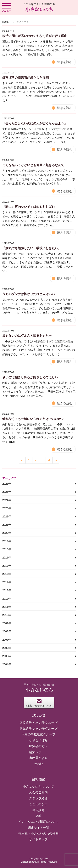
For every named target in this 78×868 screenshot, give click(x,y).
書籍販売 (38, 810)
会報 (38, 816)
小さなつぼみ (38, 740)
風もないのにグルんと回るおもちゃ (27, 336)
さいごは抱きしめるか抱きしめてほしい (30, 377)
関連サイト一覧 (38, 828)
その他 (38, 764)
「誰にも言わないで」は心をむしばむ (29, 207)
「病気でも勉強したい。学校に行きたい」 (32, 248)
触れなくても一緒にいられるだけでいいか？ (33, 419)
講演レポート (38, 752)
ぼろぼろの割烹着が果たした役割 (25, 78)
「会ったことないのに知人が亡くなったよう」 (35, 123)
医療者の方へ (38, 746)
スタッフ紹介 (38, 798)
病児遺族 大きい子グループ (38, 729)
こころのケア (38, 804)
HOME (6, 22)
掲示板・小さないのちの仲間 (38, 833)
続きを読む (65, 62)
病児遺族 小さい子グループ (38, 723)
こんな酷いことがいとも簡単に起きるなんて (33, 165)
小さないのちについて (38, 787)
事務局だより (38, 758)
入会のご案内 (38, 792)
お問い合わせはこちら (39, 703)
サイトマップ (38, 839)
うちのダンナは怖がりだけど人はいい (29, 294)
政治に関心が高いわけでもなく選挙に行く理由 (35, 36)
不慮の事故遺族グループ (38, 734)
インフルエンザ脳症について (38, 822)
